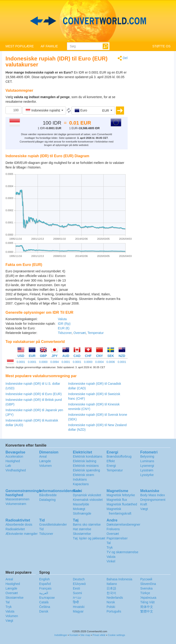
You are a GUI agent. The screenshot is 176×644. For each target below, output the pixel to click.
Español (45, 584)
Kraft (144, 504)
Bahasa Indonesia (119, 579)
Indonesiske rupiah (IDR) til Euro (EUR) (34, 394)
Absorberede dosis (19, 524)
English (44, 579)
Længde (45, 461)
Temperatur (96, 333)
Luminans (147, 461)
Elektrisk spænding (86, 470)
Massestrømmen (17, 499)
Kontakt (74, 635)
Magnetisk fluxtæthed (122, 504)
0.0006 (111, 362)
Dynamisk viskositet (87, 495)
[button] (44, 111)
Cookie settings (116, 635)
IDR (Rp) (64, 324)
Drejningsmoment (153, 500)
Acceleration (14, 456)
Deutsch (79, 579)
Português (114, 611)
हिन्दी (76, 602)
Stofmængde (82, 513)
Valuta (62, 319)
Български (47, 598)
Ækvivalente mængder (22, 534)
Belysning (147, 456)
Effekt (111, 461)
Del (123, 58)
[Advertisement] (99, 280)
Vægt (144, 509)
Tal (109, 543)
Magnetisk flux (117, 500)
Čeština (45, 607)
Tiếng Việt (147, 602)
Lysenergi (147, 466)
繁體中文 (147, 611)
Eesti (76, 588)
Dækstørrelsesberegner (123, 524)
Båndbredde (48, 495)
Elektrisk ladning (85, 461)
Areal (43, 456)
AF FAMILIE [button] (49, 46)
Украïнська (148, 598)
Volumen (45, 466)
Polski (111, 607)
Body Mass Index (153, 495)
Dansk (44, 611)
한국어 (111, 593)
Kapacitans (81, 484)
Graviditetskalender (53, 524)
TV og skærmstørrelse (122, 552)
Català (44, 602)
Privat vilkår (99, 635)
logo (88, 21)
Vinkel (111, 561)
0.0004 (100, 362)
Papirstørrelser (117, 538)
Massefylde (81, 504)
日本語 (111, 588)
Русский (146, 579)
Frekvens (113, 529)
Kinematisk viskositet (88, 500)
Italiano (112, 584)
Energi (111, 466)
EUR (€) (64, 328)
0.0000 (43, 362)
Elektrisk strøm (84, 475)
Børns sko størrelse (87, 524)
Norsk (111, 602)
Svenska (146, 588)
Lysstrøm (147, 470)
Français (45, 588)
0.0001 (21, 362)
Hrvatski (79, 607)
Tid (41, 529)
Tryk (110, 547)
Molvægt (79, 509)
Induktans (80, 479)
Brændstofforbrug (119, 456)
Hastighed (13, 461)
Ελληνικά (79, 584)
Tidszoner (65, 333)
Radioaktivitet (15, 529)
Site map (85, 635)
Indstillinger (61, 635)
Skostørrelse (82, 534)
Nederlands (115, 598)
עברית (77, 598)
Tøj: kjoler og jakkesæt (89, 538)
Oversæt (80, 333)
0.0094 (55, 362)
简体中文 (147, 607)
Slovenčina (148, 584)
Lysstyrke (147, 475)
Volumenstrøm (16, 504)
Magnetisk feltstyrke (121, 495)
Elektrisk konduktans (88, 456)
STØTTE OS (161, 46)
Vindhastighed (16, 470)
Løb (8, 466)
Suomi (77, 593)
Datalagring (47, 500)
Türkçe (145, 593)
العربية (44, 593)
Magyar (78, 611)
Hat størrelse (82, 529)
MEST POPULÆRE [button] (20, 46)
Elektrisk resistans (86, 466)
